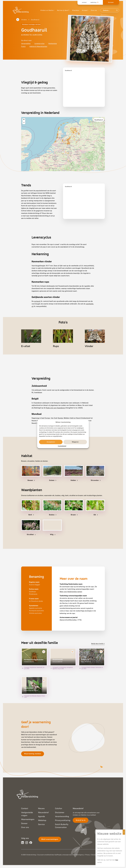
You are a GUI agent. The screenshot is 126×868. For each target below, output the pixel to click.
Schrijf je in (81, 820)
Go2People (58, 855)
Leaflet (92, 166)
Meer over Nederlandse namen (71, 587)
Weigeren (75, 442)
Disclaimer (95, 855)
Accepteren (51, 442)
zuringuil (37, 296)
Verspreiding (26, 44)
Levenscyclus (39, 44)
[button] (24, 115)
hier (117, 860)
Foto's (23, 46)
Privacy (88, 855)
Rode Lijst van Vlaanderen (56, 403)
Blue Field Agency (78, 855)
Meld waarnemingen (50, 839)
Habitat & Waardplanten (38, 46)
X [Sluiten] (124, 832)
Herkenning (53, 44)
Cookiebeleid (62, 446)
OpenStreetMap (98, 166)
